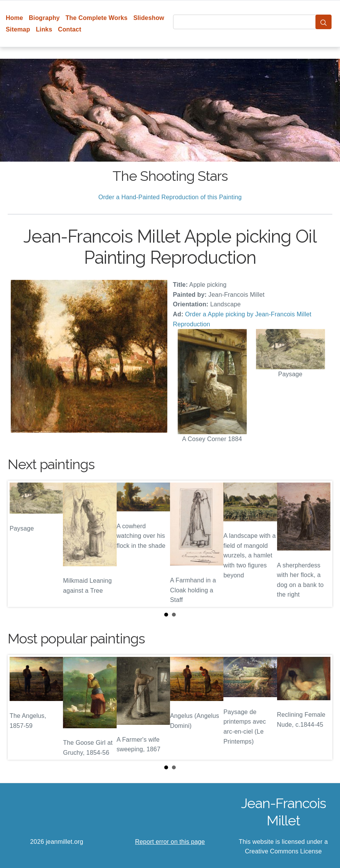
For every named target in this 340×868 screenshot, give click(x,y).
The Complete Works (97, 18)
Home (14, 18)
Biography (44, 18)
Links (44, 29)
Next (320, 544)
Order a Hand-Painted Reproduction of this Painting (170, 197)
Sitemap (18, 29)
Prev (20, 544)
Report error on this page (170, 842)
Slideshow (149, 18)
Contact (70, 29)
